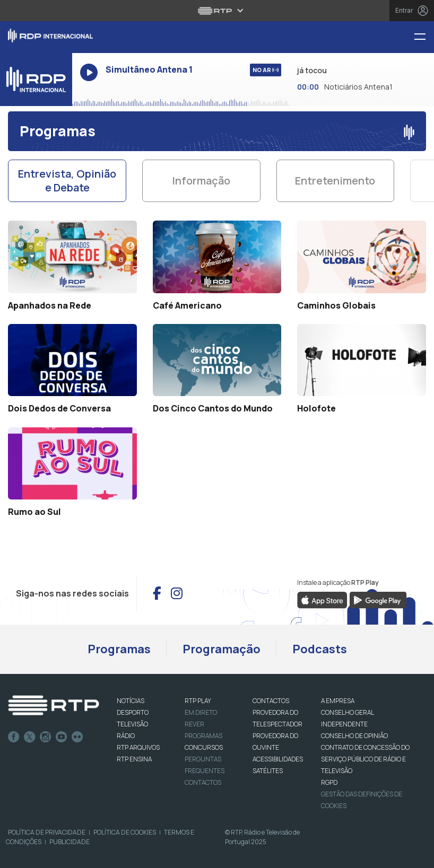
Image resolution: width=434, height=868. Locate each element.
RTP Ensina (134, 759)
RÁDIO (126, 736)
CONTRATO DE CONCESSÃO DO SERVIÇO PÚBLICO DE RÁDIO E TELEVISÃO (365, 759)
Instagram (46, 737)
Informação (201, 181)
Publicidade (70, 842)
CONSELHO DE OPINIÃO (354, 736)
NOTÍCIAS (131, 701)
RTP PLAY (198, 701)
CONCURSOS (204, 747)
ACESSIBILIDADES (278, 759)
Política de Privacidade (47, 832)
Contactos (203, 782)
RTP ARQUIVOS (138, 747)
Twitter (30, 737)
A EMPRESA (338, 701)
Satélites (268, 771)
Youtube (62, 737)
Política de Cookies (125, 832)
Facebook (14, 737)
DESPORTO (133, 712)
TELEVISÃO (132, 724)
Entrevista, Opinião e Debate (67, 181)
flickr (77, 737)
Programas (119, 649)
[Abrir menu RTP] (217, 11)
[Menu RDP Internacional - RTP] (424, 37)
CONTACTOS (271, 701)
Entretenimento (335, 181)
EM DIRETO (201, 712)
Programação (222, 649)
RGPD (329, 782)
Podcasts (320, 649)
